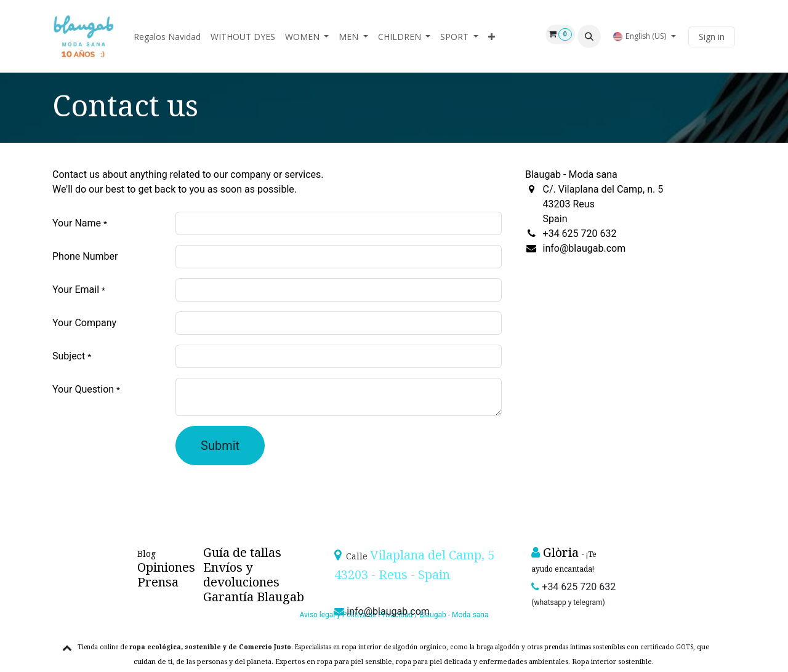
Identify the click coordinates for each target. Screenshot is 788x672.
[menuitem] (167, 37)
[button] (589, 36)
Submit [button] (220, 446)
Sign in (712, 37)
